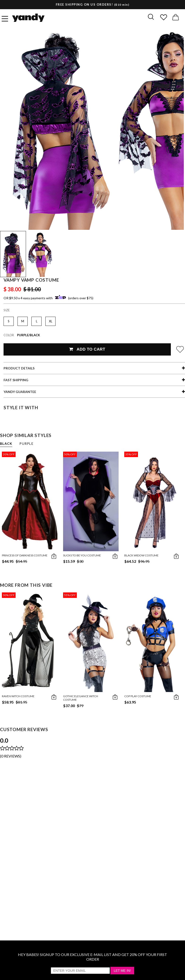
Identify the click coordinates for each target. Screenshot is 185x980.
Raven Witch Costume (18, 696)
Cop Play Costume (138, 696)
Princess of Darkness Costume (25, 555)
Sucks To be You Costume (82, 555)
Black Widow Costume (141, 555)
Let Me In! (122, 971)
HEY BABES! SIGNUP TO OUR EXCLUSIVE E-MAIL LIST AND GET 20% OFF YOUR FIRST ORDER (92, 957)
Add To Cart (87, 349)
